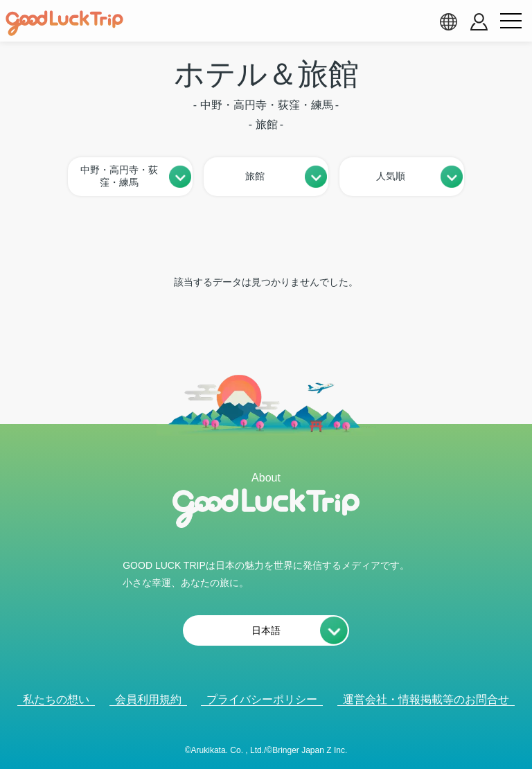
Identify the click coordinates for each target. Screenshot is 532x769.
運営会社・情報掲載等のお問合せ (426, 699)
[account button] (479, 22)
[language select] (448, 21)
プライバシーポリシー (262, 699)
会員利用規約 (148, 699)
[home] (64, 24)
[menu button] (511, 21)
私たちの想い (56, 699)
